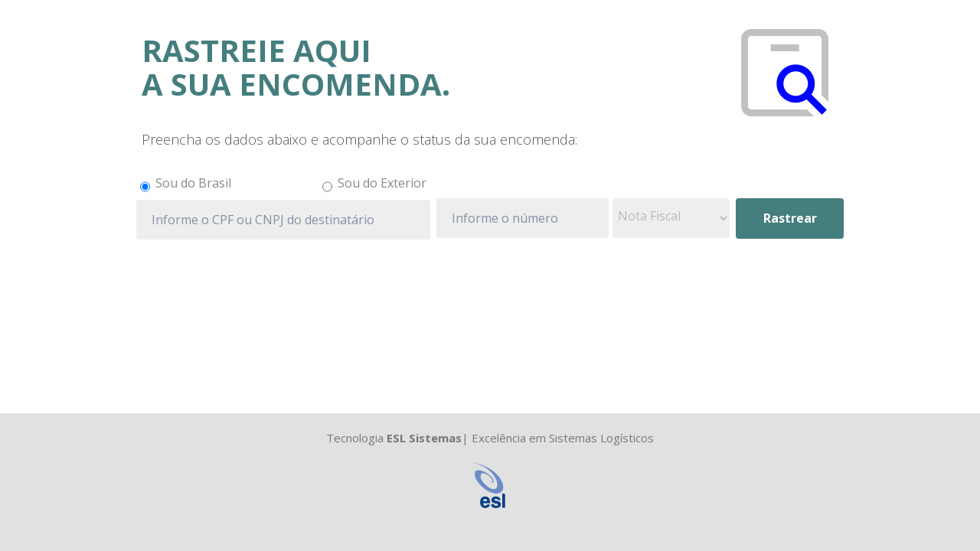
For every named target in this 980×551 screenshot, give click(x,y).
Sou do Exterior (382, 183)
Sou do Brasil (193, 183)
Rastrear (790, 218)
